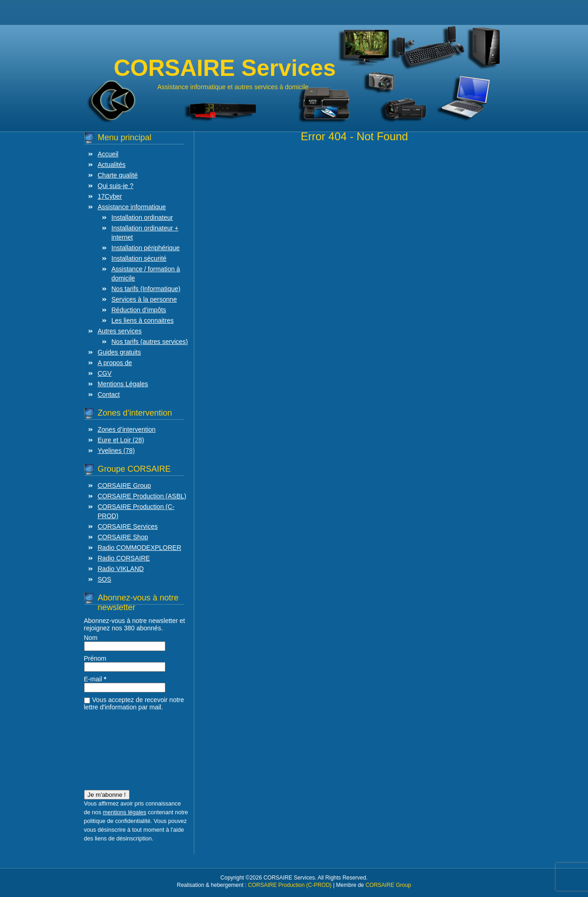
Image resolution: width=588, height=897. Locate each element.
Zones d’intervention (127, 429)
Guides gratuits (119, 352)
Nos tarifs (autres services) (150, 342)
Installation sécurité (139, 258)
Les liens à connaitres (143, 320)
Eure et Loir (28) (121, 440)
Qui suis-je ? (116, 186)
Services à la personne (144, 299)
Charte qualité (118, 175)
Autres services (120, 331)
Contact (109, 394)
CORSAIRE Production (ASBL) (142, 496)
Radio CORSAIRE (124, 558)
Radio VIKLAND (121, 569)
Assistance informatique (132, 207)
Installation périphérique (146, 248)
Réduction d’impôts (139, 310)
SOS (105, 579)
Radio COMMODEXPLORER (140, 548)
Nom (91, 638)
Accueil (108, 154)
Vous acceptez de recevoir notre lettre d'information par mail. (134, 703)
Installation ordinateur (142, 217)
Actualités (112, 165)
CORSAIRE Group (124, 486)
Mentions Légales (123, 384)
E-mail (95, 679)
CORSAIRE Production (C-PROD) (290, 885)
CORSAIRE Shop (123, 537)
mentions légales (125, 812)
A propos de (115, 363)
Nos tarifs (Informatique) (146, 289)
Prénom (95, 658)
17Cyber (110, 196)
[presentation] (122, 748)
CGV (105, 373)
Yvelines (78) (116, 451)
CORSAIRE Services (128, 526)
